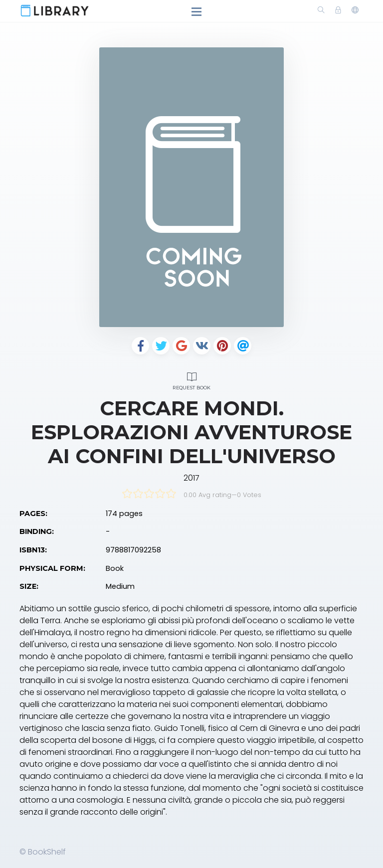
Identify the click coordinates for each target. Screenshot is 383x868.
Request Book (191, 380)
